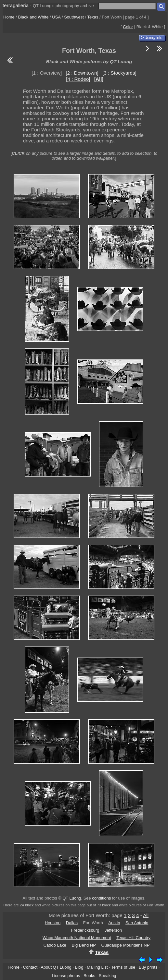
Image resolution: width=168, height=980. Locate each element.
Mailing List (97, 967)
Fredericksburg (85, 930)
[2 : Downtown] (82, 73)
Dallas (72, 923)
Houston (53, 923)
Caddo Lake (55, 945)
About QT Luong (56, 967)
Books (89, 976)
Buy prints (148, 967)
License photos (66, 976)
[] (99, 79)
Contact (30, 967)
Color (128, 27)
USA (56, 17)
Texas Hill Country (133, 938)
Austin (114, 923)
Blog (79, 967)
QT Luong (72, 898)
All (146, 915)
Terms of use (123, 967)
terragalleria (16, 5)
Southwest (74, 17)
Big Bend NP (84, 945)
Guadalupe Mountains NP (125, 945)
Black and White (33, 17)
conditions (101, 898)
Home (9, 17)
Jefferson (113, 930)
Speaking (108, 976)
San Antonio (137, 923)
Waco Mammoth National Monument (77, 938)
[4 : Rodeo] (78, 79)
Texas (93, 17)
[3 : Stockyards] (119, 73)
